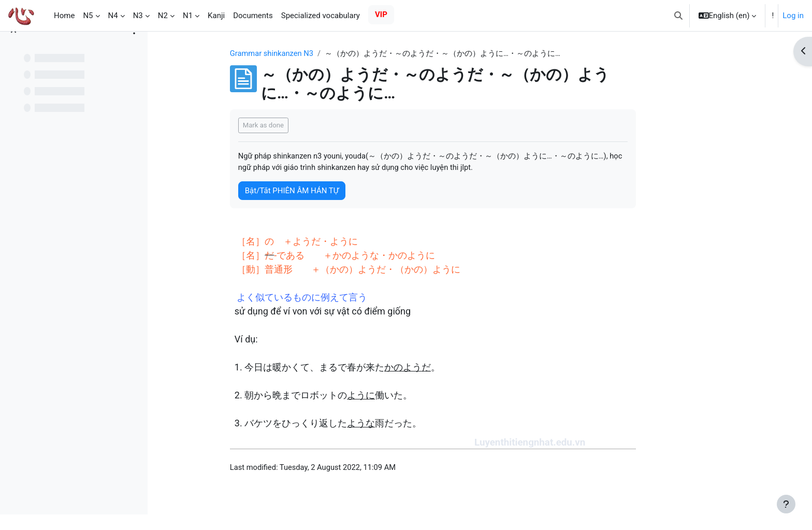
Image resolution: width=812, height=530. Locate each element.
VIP (381, 15)
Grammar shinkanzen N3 (311, 53)
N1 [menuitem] (188, 16)
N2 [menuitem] (163, 16)
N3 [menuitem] (138, 16)
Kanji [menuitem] (216, 16)
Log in (793, 16)
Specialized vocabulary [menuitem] (321, 16)
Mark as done (302, 126)
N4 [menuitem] (113, 16)
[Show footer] (786, 504)
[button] (678, 16)
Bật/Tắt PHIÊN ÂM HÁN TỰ (331, 191)
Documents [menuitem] (253, 16)
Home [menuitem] (64, 16)
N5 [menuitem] (88, 16)
